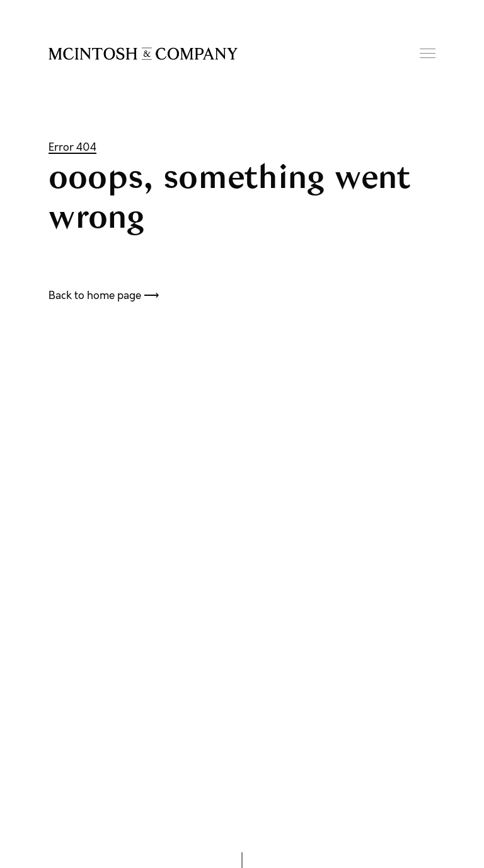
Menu (428, 53)
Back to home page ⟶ (104, 295)
